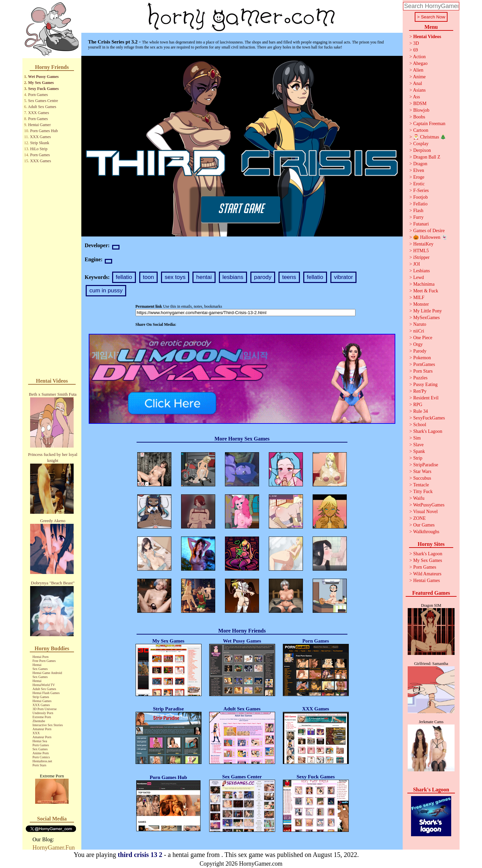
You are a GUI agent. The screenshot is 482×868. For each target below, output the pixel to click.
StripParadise (426, 465)
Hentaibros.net (42, 761)
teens (289, 277)
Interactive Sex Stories (48, 725)
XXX (36, 733)
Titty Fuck (423, 492)
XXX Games (38, 113)
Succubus (422, 478)
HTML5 (421, 251)
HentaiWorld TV (44, 685)
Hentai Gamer (39, 125)
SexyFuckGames (429, 418)
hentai (204, 277)
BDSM (420, 104)
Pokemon (422, 358)
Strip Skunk (40, 143)
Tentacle (421, 485)
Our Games (424, 525)
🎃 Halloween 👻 (430, 237)
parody (263, 277)
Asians (419, 90)
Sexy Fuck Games (43, 89)
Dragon (420, 164)
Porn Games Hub (44, 131)
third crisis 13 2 (140, 855)
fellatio (124, 277)
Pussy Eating (425, 384)
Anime (419, 77)
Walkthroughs (426, 532)
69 (415, 50)
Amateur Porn (42, 729)
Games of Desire (429, 231)
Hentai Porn (41, 657)
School (420, 425)
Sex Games (40, 669)
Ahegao (420, 63)
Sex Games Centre (43, 101)
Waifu (419, 498)
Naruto (420, 324)
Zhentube (39, 721)
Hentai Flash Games (46, 693)
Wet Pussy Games (43, 77)
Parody (420, 351)
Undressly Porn (43, 713)
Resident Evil (426, 398)
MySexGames (426, 318)
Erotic (419, 184)
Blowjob (421, 110)
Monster (421, 304)
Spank (419, 451)
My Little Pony (427, 311)
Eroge (419, 177)
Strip (418, 458)
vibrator (344, 277)
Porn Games (38, 95)
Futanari (421, 224)
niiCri (419, 331)
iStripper (421, 257)
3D (416, 43)
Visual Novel (425, 512)
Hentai (37, 665)
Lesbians (421, 271)
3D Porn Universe (45, 709)
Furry (418, 217)
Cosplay (421, 144)
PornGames (424, 364)
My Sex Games (41, 83)
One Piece (423, 338)
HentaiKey (423, 244)
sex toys (175, 277)
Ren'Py (420, 391)
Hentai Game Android (47, 673)
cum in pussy (106, 291)
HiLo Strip (39, 149)
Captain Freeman (429, 124)
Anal (418, 83)
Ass (417, 97)
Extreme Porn (42, 717)
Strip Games (41, 697)
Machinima (424, 284)
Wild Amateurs (427, 574)
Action (419, 57)
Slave (418, 445)
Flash (418, 211)
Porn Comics (41, 757)
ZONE (419, 518)
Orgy (418, 344)
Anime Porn (41, 753)
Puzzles (420, 378)
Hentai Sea (40, 741)
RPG (418, 405)
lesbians (233, 277)
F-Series (421, 190)
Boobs (419, 117)
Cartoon (421, 130)
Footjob (420, 197)
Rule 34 (420, 411)
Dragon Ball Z (427, 157)
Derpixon (422, 150)
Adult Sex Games (42, 107)
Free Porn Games (44, 661)
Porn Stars (39, 765)
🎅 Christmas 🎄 (429, 137)
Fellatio (420, 204)
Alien (418, 70)
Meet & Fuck (426, 291)
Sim (417, 438)
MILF (419, 298)
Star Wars (422, 471)
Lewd (418, 277)
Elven (419, 170)
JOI (416, 264)
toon (148, 277)
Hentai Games (42, 701)
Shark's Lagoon (428, 431)
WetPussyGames (429, 505)
